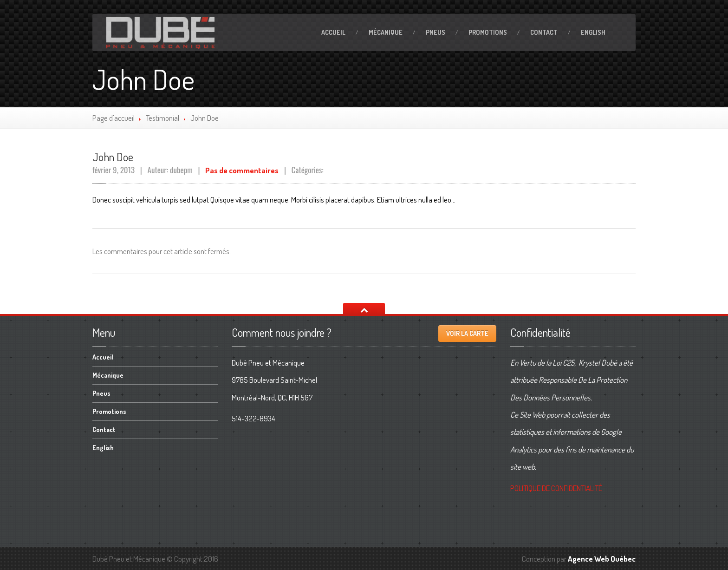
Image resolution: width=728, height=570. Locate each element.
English (593, 32)
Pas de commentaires (242, 170)
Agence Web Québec (602, 559)
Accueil (333, 32)
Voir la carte (467, 333)
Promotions (488, 32)
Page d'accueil (114, 118)
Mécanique (386, 32)
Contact (544, 32)
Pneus (435, 32)
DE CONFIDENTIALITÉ (556, 488)
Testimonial (162, 118)
